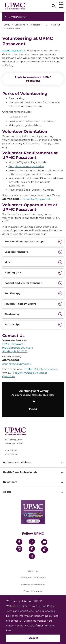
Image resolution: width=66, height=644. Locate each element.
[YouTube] (44, 543)
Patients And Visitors (17, 462)
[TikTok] (45, 550)
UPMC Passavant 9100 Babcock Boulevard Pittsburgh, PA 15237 (18, 348)
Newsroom (10, 482)
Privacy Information (33, 591)
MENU (61, 2)
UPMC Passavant (18, 17)
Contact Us (33, 571)
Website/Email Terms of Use (33, 578)
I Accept (33, 638)
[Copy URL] (34, 401)
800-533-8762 (11, 454)
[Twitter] (32, 556)
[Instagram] (19, 549)
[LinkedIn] (32, 542)
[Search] (54, 6)
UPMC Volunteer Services (41, 369)
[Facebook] (19, 542)
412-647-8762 (11, 450)
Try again (33, 409)
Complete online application (26, 166)
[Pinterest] (32, 549)
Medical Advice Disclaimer (33, 584)
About (7, 492)
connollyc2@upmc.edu (37, 199)
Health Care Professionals (20, 472)
